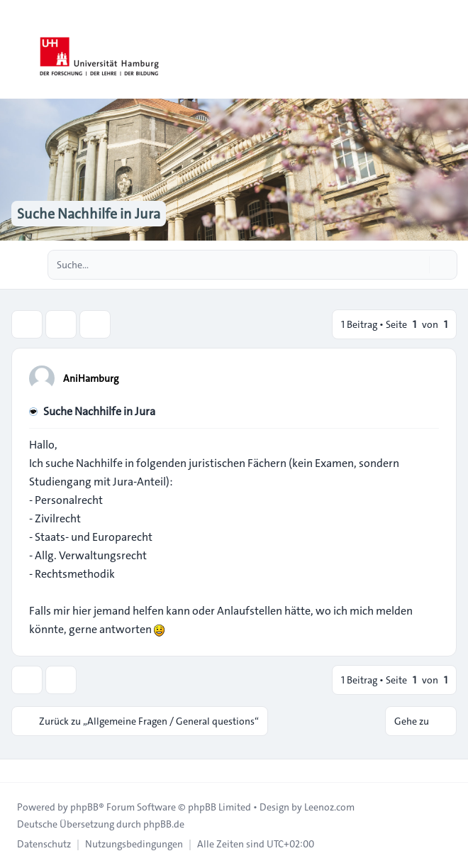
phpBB (84, 807)
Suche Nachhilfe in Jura (99, 411)
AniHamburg (91, 378)
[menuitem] (44, 844)
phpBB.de (164, 824)
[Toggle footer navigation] (17, 771)
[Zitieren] (427, 378)
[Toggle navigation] (451, 50)
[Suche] (417, 265)
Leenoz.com (329, 807)
